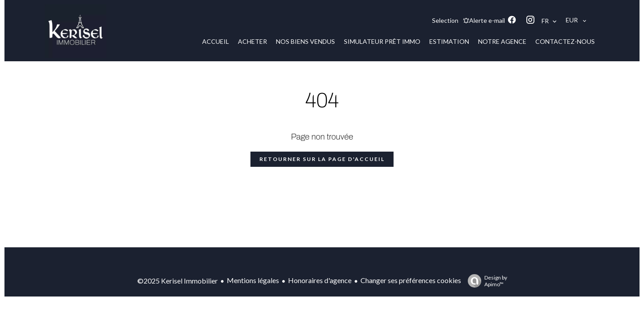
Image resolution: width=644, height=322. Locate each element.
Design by (485, 281)
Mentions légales (253, 280)
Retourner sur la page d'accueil (322, 159)
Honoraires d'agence (320, 280)
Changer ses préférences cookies (411, 280)
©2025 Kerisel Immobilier (178, 281)
